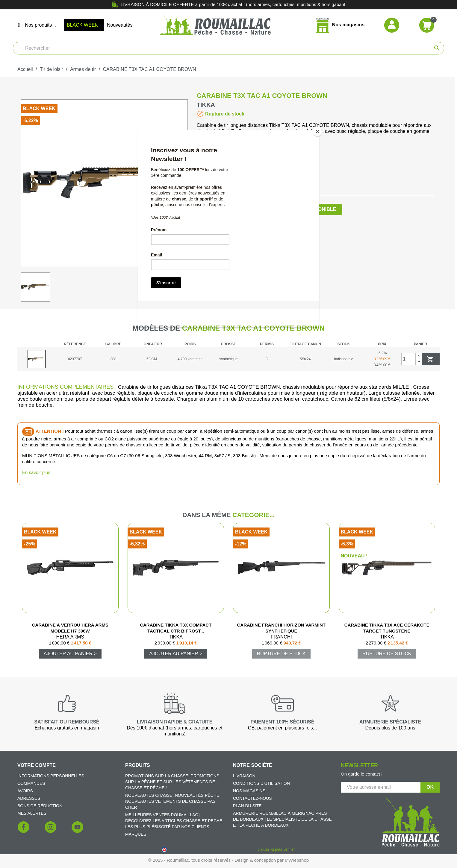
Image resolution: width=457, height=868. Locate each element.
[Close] (317, 132)
